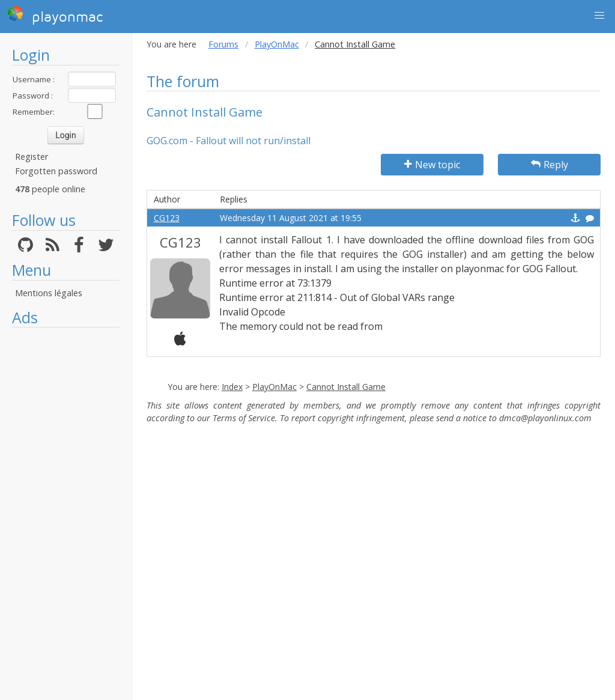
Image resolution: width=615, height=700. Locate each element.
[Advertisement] (66, 514)
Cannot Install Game (346, 387)
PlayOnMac (277, 44)
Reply (550, 165)
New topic (432, 165)
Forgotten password (56, 171)
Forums (223, 44)
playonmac (55, 15)
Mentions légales (49, 293)
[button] (599, 16)
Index (232, 387)
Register (32, 157)
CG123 (167, 218)
